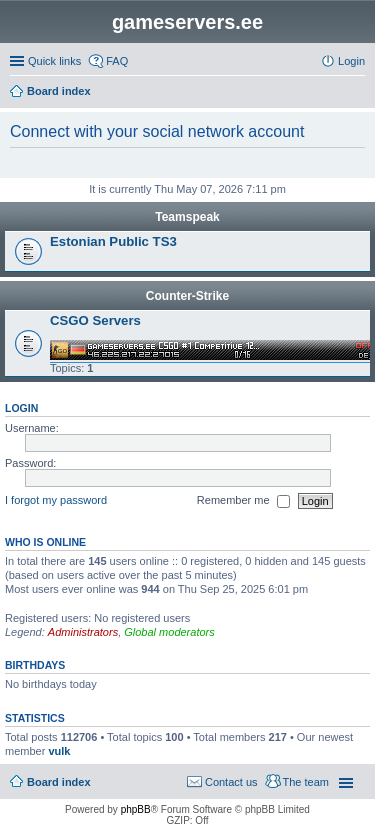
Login (21, 408)
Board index (59, 782)
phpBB (136, 809)
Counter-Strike (187, 296)
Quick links (54, 61)
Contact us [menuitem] (231, 782)
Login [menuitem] (351, 61)
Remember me (243, 501)
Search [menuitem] (357, 93)
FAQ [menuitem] (117, 61)
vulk (59, 751)
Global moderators (169, 632)
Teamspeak (187, 217)
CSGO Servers (95, 320)
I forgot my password (56, 500)
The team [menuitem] (306, 782)
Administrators (83, 632)
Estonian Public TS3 (113, 241)
